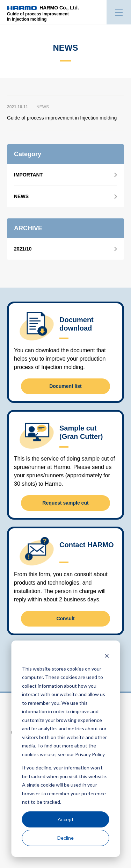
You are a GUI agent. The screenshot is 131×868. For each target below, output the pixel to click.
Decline (65, 838)
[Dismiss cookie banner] (107, 655)
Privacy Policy (90, 754)
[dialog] (65, 749)
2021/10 (23, 249)
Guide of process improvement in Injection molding (62, 118)
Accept (66, 819)
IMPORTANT (28, 175)
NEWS (21, 196)
